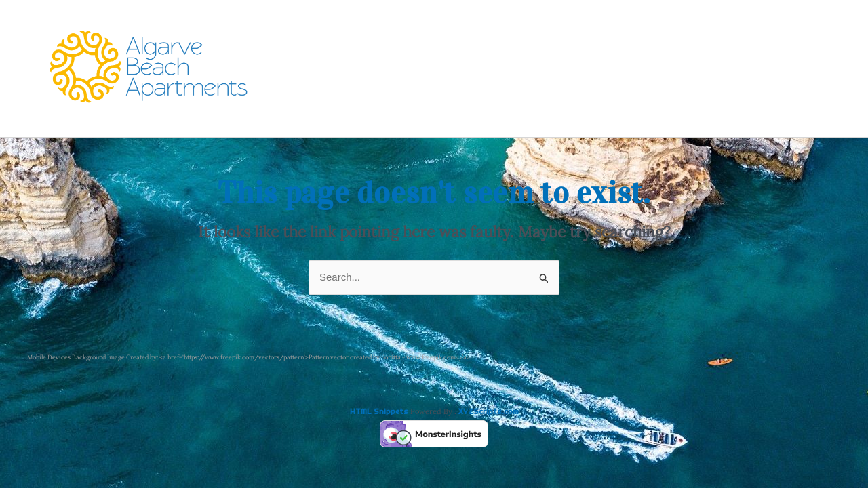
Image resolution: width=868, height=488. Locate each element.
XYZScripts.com (489, 411)
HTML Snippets (379, 411)
